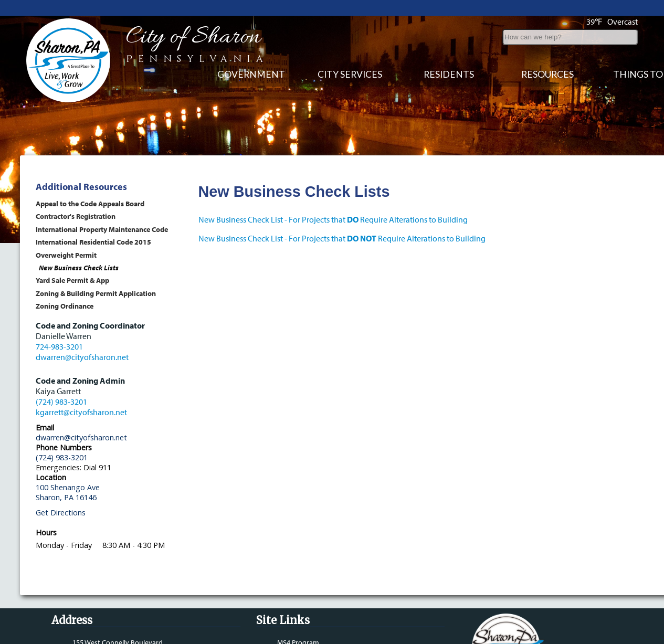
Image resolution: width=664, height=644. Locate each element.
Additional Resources (81, 187)
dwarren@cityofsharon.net (82, 357)
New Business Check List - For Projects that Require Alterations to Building (333, 219)
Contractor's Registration (76, 216)
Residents (449, 74)
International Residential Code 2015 (93, 242)
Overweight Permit (66, 255)
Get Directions (61, 513)
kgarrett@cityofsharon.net (81, 412)
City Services (350, 74)
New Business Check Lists (79, 267)
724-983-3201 (59, 346)
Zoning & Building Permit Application (96, 293)
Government (251, 74)
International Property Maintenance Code (102, 229)
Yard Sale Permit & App (72, 280)
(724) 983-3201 (61, 402)
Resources (547, 74)
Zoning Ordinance (65, 306)
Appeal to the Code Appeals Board (90, 203)
